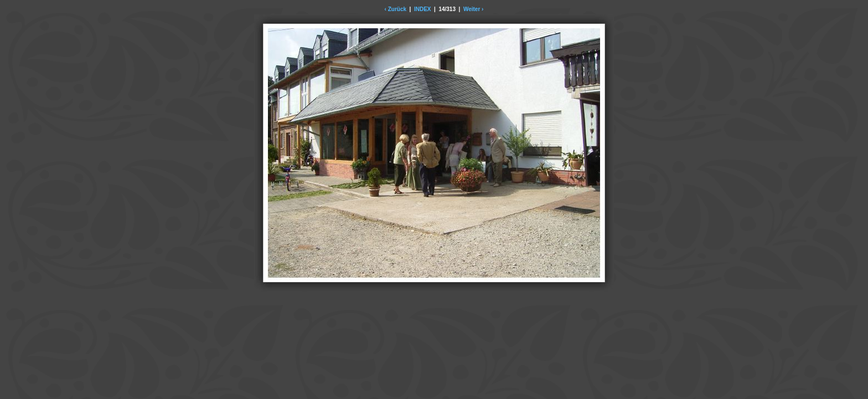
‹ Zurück (396, 9)
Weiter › (474, 9)
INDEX (423, 9)
